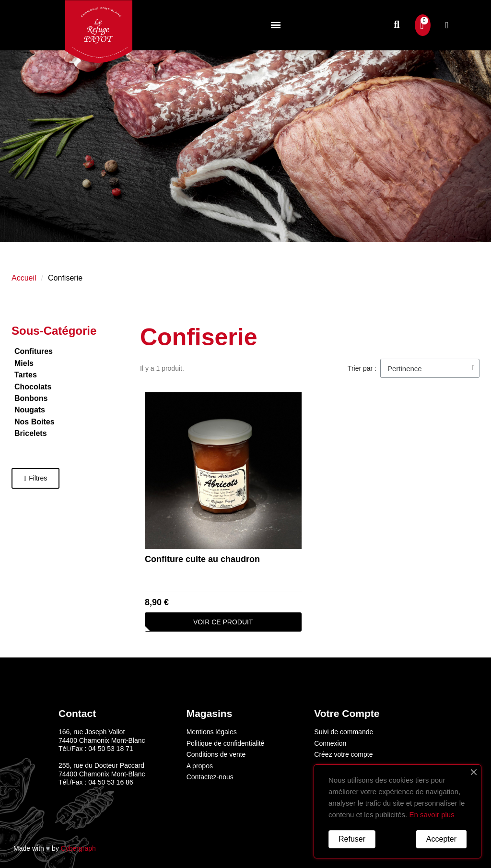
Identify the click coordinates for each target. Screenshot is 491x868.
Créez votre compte (343, 754)
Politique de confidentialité (226, 743)
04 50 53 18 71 (111, 749)
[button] (397, 25)
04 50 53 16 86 (111, 782)
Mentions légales (212, 732)
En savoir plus (432, 815)
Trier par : (362, 368)
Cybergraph (78, 848)
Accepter (441, 839)
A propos (200, 766)
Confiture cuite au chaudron (202, 559)
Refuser (352, 839)
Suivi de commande (344, 732)
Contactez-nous (210, 777)
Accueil (24, 278)
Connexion (330, 743)
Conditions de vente (216, 754)
